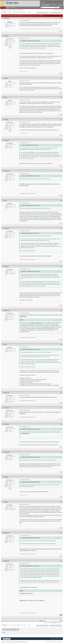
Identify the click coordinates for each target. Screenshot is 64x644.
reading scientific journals (37, 323)
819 (17, 12)
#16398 (61, 502)
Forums (3, 8)
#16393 (61, 393)
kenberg (6, 267)
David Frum (22, 600)
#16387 (61, 171)
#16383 (61, 79)
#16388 (61, 201)
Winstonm (7, 171)
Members (8, 8)
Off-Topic (14, 10)
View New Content (57, 10)
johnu (5, 98)
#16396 (61, 452)
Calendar (13, 8)
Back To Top (4, 642)
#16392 (61, 345)
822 (24, 12)
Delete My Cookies (16, 642)
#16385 (61, 120)
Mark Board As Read (23, 642)
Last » (29, 12)
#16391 (61, 311)
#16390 (61, 267)
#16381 (61, 18)
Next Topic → (60, 623)
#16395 (61, 424)
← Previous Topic (46, 623)
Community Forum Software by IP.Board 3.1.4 (54, 642)
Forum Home (9, 642)
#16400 (61, 561)
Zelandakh (7, 452)
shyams (6, 78)
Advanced (63, 8)
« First (10, 12)
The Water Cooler (20, 10)
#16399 (61, 533)
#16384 (61, 98)
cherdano (6, 18)
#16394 (61, 408)
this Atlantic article (25, 433)
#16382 (61, 36)
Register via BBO (46, 5)
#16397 (61, 477)
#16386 (61, 140)
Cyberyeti (6, 140)
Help (60, 5)
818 (15, 12)
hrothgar (6, 36)
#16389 (61, 228)
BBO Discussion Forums (6, 10)
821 (22, 12)
